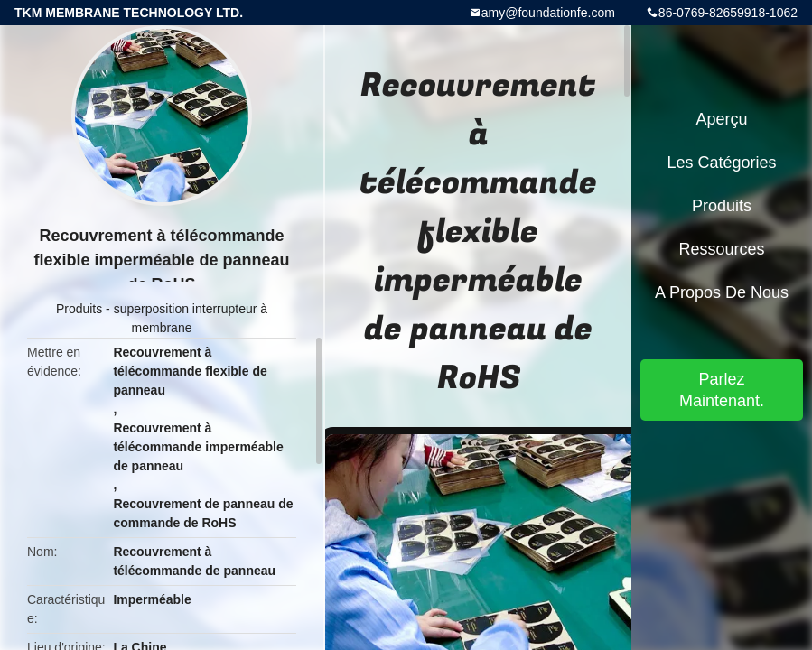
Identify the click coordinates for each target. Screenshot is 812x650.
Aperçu (721, 119)
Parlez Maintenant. (722, 390)
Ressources (721, 249)
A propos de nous (722, 292)
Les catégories (721, 162)
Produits (79, 309)
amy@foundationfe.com (548, 13)
